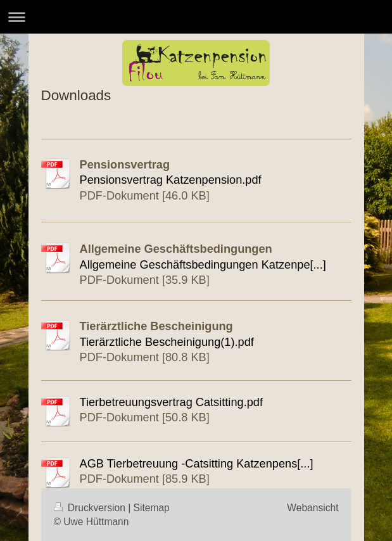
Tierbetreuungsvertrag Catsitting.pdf (171, 402)
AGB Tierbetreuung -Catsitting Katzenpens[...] (197, 464)
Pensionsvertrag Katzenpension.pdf (171, 180)
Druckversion (91, 508)
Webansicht (313, 508)
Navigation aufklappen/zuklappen (196, 17)
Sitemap (152, 508)
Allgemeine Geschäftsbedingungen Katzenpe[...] (203, 265)
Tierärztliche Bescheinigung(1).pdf (167, 342)
